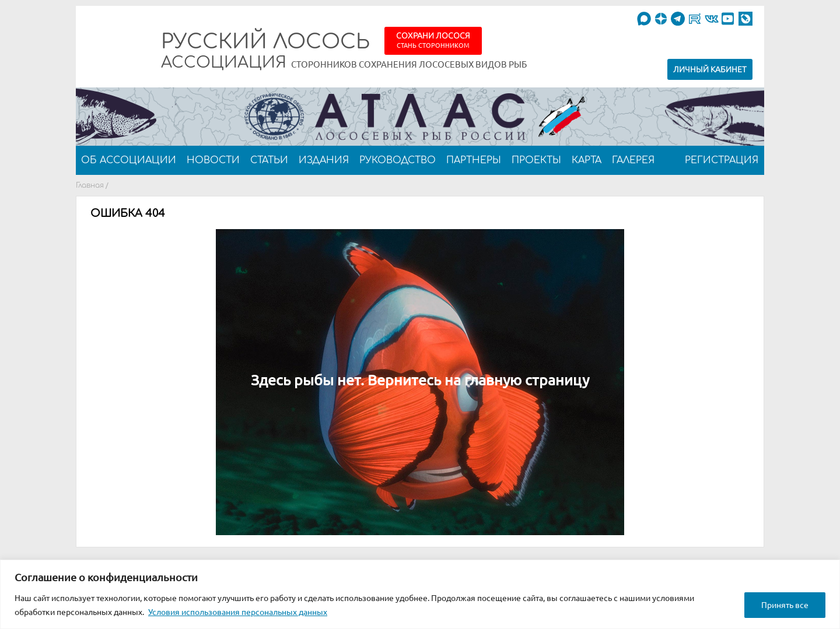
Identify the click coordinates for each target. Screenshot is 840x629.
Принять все (785, 605)
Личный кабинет (710, 69)
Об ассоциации (129, 160)
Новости (213, 160)
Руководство (398, 160)
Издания (324, 160)
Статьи (269, 160)
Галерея (633, 160)
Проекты (536, 160)
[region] (420, 594)
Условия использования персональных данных (238, 612)
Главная (90, 185)
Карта (587, 160)
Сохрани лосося (433, 40)
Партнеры (474, 160)
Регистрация (722, 160)
